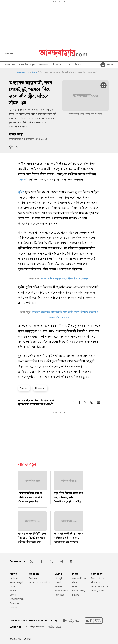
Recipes (58, 586)
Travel (58, 582)
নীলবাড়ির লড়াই (27, 65)
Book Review (61, 591)
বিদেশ (78, 65)
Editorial (33, 578)
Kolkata (14, 578)
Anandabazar (23, 72)
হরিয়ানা (22, 180)
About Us (96, 582)
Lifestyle (59, 578)
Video (75, 586)
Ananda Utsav (79, 578)
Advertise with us (100, 586)
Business (14, 603)
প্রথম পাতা (10, 65)
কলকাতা (43, 65)
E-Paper (9, 53)
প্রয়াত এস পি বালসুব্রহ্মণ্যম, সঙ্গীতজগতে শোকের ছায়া (65, 279)
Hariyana (40, 388)
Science (14, 607)
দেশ (70, 65)
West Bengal (16, 582)
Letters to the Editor (39, 582)
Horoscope (60, 595)
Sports (13, 595)
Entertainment (17, 599)
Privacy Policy (98, 591)
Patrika (76, 595)
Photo (75, 582)
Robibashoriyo (79, 591)
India (34, 72)
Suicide (24, 388)
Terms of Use (98, 578)
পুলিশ (21, 193)
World (13, 591)
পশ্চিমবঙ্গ (58, 65)
